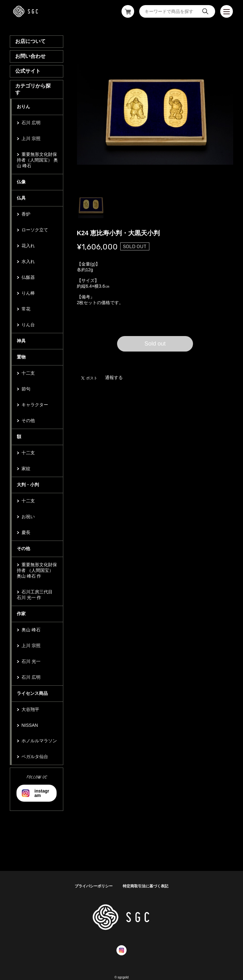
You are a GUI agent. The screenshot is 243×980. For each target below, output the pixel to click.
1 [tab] (91, 205)
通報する (114, 377)
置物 (21, 357)
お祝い (28, 517)
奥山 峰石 (31, 630)
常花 (26, 309)
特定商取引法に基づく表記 (146, 886)
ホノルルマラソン (39, 741)
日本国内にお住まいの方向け (155, 359)
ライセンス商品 (32, 693)
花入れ (28, 246)
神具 (21, 341)
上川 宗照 (31, 138)
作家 (21, 614)
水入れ (28, 261)
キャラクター (35, 405)
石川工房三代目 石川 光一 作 (35, 595)
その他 (28, 420)
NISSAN (30, 725)
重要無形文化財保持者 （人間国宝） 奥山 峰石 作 (37, 570)
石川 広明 (31, 123)
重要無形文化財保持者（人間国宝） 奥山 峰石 (37, 160)
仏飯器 (28, 277)
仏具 (21, 198)
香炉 (26, 214)
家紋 (26, 469)
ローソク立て (35, 230)
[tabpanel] (155, 113)
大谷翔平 (30, 709)
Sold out (155, 344)
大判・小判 (28, 485)
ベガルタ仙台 (35, 756)
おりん (23, 107)
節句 (26, 389)
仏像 (21, 182)
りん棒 (28, 293)
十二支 (28, 373)
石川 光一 (31, 661)
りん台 (28, 325)
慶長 (26, 532)
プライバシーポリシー (94, 886)
